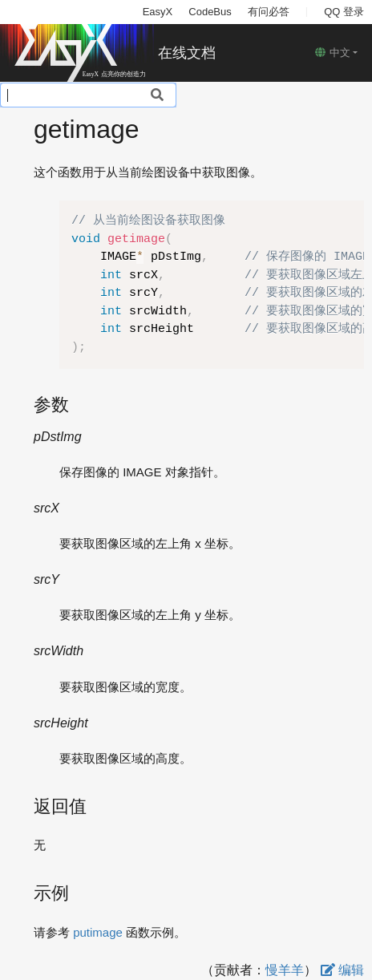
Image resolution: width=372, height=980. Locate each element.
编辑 (342, 970)
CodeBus (210, 12)
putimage (98, 932)
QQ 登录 (344, 12)
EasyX (158, 12)
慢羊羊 (285, 970)
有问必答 (269, 12)
